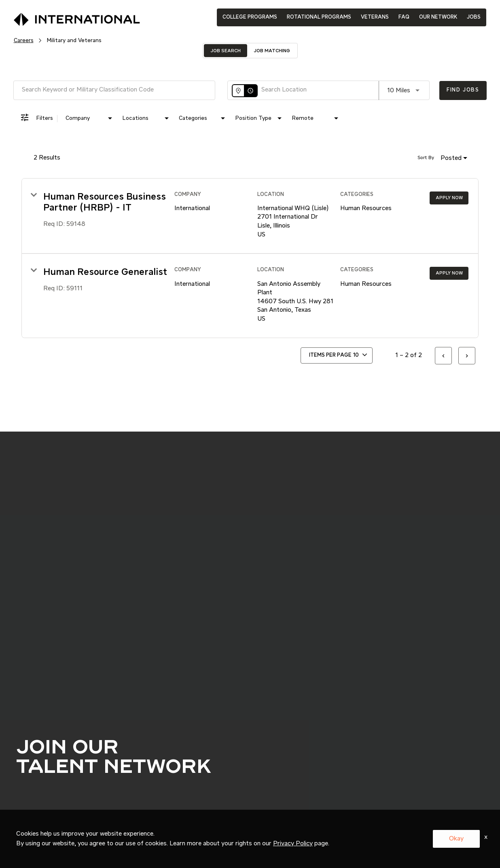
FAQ (404, 17)
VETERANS (375, 17)
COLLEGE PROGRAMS (250, 17)
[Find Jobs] (463, 90)
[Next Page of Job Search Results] (467, 356)
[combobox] (114, 90)
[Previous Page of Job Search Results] (443, 356)
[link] (250, 216)
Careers (24, 40)
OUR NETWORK (438, 17)
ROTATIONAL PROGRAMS (319, 17)
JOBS (474, 17)
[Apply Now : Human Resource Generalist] (449, 273)
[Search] (463, 90)
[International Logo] (58, 17)
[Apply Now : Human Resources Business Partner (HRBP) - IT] (449, 198)
